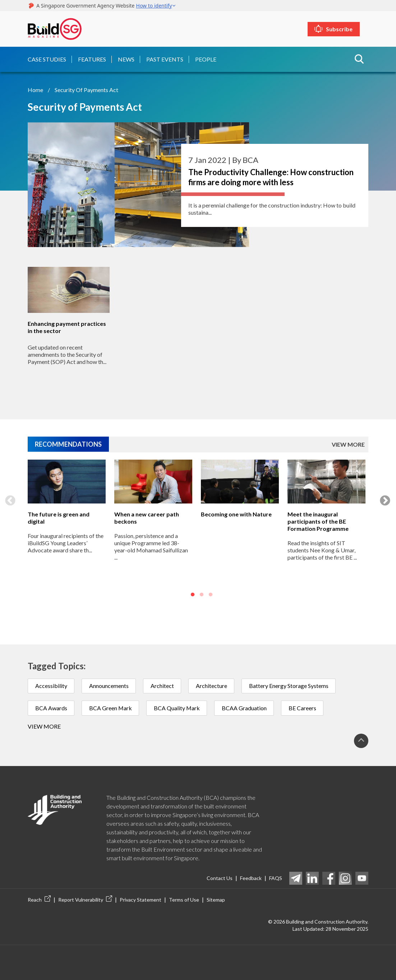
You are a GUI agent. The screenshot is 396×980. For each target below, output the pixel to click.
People (206, 59)
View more (44, 726)
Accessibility (51, 685)
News (126, 59)
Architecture (213, 685)
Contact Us (220, 878)
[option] (67, 530)
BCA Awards (51, 708)
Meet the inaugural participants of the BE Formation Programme (318, 521)
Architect (163, 685)
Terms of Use (184, 899)
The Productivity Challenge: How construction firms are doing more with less (271, 177)
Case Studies (47, 59)
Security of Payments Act (86, 89)
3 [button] (211, 594)
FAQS (276, 878)
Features (92, 59)
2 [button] (202, 594)
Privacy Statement (141, 899)
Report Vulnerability (85, 899)
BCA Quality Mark (178, 708)
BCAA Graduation (246, 708)
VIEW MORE (348, 444)
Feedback (251, 878)
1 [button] (193, 594)
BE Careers (305, 708)
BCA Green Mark (111, 708)
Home (35, 89)
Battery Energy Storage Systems (290, 685)
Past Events (165, 59)
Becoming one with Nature (236, 513)
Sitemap (216, 899)
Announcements (109, 685)
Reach (39, 899)
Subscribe (344, 29)
